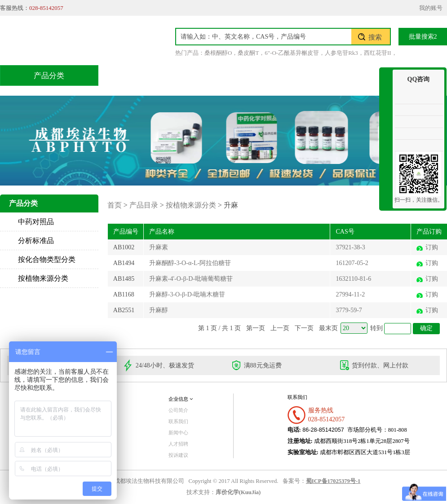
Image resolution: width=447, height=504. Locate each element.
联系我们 (178, 421)
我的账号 (431, 8)
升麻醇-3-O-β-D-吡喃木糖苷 (187, 294)
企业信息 (181, 399)
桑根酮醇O (218, 53)
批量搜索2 (423, 37)
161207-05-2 (352, 263)
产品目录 (180, 75)
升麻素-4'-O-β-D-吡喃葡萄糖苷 (191, 279)
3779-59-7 (349, 310)
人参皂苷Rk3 (341, 53)
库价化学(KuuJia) (238, 492)
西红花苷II (378, 53)
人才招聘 (178, 444)
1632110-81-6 (353, 279)
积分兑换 (293, 75)
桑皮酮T (248, 53)
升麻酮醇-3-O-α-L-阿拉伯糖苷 (190, 263)
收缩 (386, 102)
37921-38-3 (350, 247)
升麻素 (159, 247)
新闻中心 (178, 433)
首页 (129, 75)
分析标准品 (36, 241)
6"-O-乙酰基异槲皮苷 (292, 53)
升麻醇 (159, 310)
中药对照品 (36, 222)
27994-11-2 (350, 294)
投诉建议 (178, 455)
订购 (432, 247)
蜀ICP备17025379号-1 (333, 481)
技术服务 (236, 75)
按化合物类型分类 (47, 259)
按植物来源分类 (43, 278)
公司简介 (178, 410)
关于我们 (350, 75)
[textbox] (264, 37)
